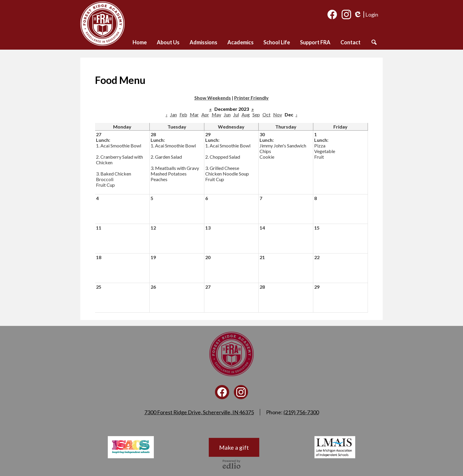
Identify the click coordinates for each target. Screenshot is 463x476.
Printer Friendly (251, 98)
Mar (194, 114)
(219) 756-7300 (301, 412)
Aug (246, 114)
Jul (236, 114)
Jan (173, 114)
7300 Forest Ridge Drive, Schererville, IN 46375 (199, 412)
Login (366, 15)
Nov (278, 114)
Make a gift (234, 447)
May (216, 114)
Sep (256, 114)
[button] (168, 42)
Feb (183, 114)
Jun (227, 114)
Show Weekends (213, 98)
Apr (205, 114)
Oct (266, 114)
